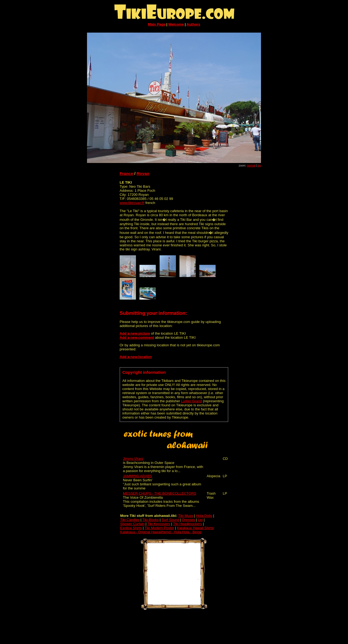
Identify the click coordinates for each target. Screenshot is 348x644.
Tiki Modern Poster (159, 528)
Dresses (189, 520)
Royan (143, 173)
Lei (200, 520)
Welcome (176, 24)
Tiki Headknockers (187, 524)
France (126, 173)
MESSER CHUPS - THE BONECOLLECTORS (160, 493)
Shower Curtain (132, 524)
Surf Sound (170, 520)
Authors (193, 24)
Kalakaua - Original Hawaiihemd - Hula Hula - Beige (161, 532)
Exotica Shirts (131, 528)
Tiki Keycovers (159, 524)
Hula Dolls (204, 516)
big (259, 166)
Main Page (157, 24)
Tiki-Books (150, 520)
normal (251, 166)
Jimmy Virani (133, 459)
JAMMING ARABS (137, 476)
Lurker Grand (192, 401)
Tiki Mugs (186, 516)
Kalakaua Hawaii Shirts (195, 528)
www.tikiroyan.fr (132, 203)
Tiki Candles (130, 520)
